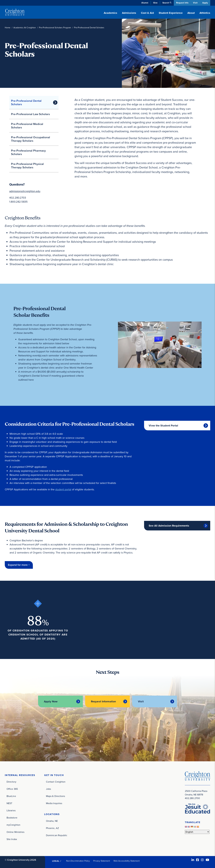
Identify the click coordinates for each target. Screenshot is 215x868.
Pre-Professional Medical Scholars (27, 126)
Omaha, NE (52, 821)
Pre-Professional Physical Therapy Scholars (27, 166)
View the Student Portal (163, 426)
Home (8, 28)
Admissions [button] (129, 13)
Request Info (182, 3)
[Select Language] (197, 832)
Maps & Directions (55, 796)
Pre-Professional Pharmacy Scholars (28, 152)
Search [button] (165, 3)
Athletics (205, 13)
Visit (195, 3)
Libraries (11, 810)
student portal (63, 489)
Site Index (12, 839)
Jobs (48, 789)
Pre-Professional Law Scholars (30, 114)
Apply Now (51, 701)
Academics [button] (110, 13)
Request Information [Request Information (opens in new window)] (103, 701)
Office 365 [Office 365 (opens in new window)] (12, 789)
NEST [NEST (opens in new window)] (9, 803)
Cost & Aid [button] (147, 13)
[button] (19, 565)
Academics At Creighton (25, 28)
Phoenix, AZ (52, 828)
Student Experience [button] (171, 13)
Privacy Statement (102, 861)
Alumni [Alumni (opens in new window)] (144, 3)
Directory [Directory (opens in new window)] (11, 782)
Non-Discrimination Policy (78, 861)
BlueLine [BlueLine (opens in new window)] (11, 796)
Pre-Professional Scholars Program (55, 28)
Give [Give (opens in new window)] (155, 3)
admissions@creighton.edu (25, 191)
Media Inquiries (54, 803)
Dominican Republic (57, 835)
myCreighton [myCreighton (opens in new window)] (13, 825)
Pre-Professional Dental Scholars (26, 102)
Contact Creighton (56, 782)
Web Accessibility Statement (127, 861)
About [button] (191, 13)
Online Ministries (15, 832)
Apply (205, 3)
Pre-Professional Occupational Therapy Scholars (31, 139)
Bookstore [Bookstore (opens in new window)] (12, 818)
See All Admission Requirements (169, 526)
